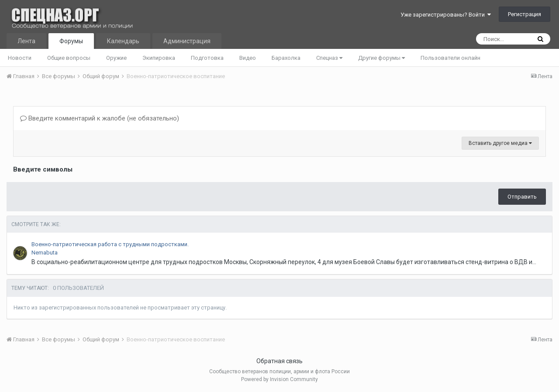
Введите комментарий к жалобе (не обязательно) (100, 118)
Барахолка (286, 58)
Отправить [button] (522, 197)
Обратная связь (279, 361)
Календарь (123, 41)
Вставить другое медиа (500, 143)
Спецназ (329, 58)
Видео (248, 58)
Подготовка (207, 58)
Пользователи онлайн (450, 58)
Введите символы (43, 169)
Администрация (187, 41)
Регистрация (524, 14)
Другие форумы (381, 58)
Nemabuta (45, 253)
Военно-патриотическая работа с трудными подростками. (110, 244)
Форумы (71, 41)
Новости (20, 58)
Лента (26, 41)
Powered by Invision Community (279, 379)
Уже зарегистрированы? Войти (446, 15)
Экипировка (159, 58)
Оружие (116, 58)
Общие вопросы (69, 58)
